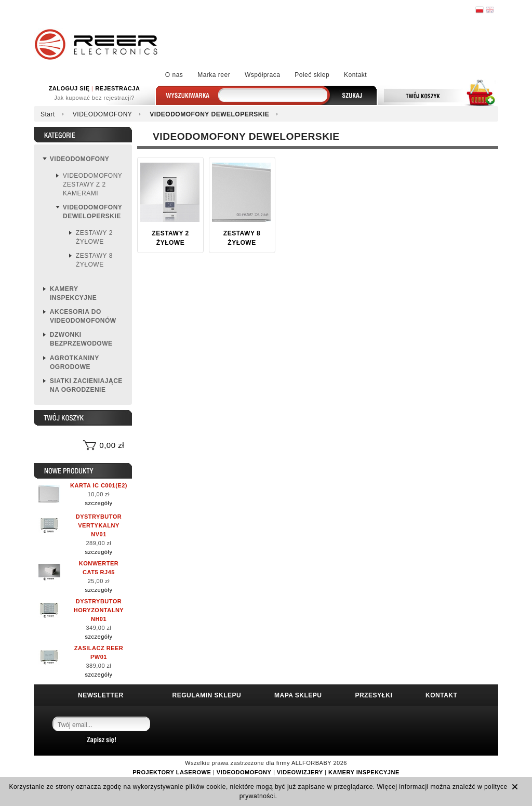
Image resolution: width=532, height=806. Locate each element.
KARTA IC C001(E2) (99, 485)
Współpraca (262, 75)
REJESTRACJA (117, 88)
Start (48, 114)
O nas (174, 75)
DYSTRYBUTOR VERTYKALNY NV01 (99, 525)
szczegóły (99, 503)
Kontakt (355, 75)
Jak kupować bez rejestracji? (94, 98)
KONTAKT (441, 695)
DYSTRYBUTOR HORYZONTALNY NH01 (99, 610)
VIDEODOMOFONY (103, 114)
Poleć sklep (312, 75)
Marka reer (214, 75)
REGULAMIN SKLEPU (207, 695)
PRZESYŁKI (374, 695)
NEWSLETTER (101, 695)
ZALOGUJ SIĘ (69, 88)
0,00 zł (112, 445)
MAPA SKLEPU (298, 695)
